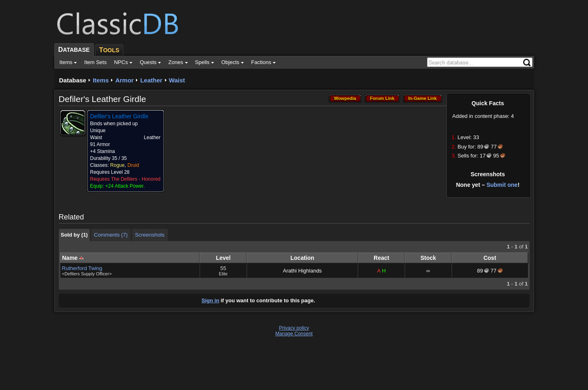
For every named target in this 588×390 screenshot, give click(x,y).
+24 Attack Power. (125, 186)
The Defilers (124, 179)
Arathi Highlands (302, 271)
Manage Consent (294, 334)
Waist (177, 80)
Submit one (502, 185)
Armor (124, 80)
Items (101, 80)
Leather (151, 80)
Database (73, 80)
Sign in (210, 300)
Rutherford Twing (82, 268)
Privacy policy (294, 328)
